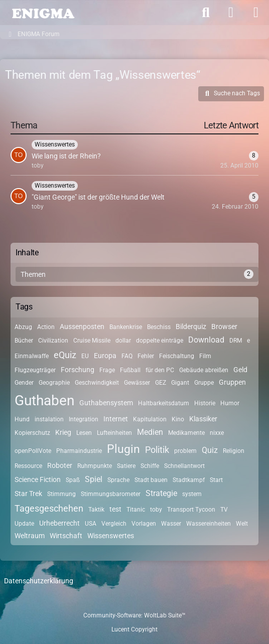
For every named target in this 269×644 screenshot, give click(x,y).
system (192, 494)
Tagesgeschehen (49, 508)
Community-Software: (134, 615)
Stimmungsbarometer (111, 494)
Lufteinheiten (114, 433)
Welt (242, 524)
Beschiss (159, 327)
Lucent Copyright (134, 629)
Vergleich (114, 524)
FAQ (127, 356)
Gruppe (204, 383)
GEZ (161, 383)
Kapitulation (150, 419)
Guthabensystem (106, 403)
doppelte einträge (160, 341)
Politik (157, 450)
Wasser (171, 524)
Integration (84, 419)
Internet (116, 419)
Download (206, 340)
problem (185, 451)
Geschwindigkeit (97, 383)
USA (91, 524)
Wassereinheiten (209, 524)
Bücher (24, 341)
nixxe (217, 433)
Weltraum (30, 536)
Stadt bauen (151, 480)
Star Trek (28, 494)
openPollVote (33, 451)
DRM (236, 341)
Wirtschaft (66, 536)
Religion (234, 451)
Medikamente (186, 433)
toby (156, 510)
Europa (105, 356)
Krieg (63, 432)
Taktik (96, 510)
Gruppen (232, 382)
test (115, 509)
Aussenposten (82, 327)
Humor (230, 403)
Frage (107, 370)
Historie (205, 403)
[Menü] (256, 13)
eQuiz (65, 355)
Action (46, 327)
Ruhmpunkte (95, 466)
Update (24, 524)
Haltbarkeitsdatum (164, 403)
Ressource (28, 466)
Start (216, 480)
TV (224, 510)
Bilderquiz (191, 327)
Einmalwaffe (32, 356)
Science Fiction (38, 479)
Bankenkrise (126, 327)
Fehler (146, 356)
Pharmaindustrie (79, 451)
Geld (240, 370)
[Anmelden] (231, 13)
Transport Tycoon (191, 510)
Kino (178, 419)
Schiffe (150, 466)
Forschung (78, 370)
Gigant (180, 383)
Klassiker (203, 419)
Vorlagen (144, 524)
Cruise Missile (92, 341)
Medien (150, 432)
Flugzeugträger (35, 370)
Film (205, 356)
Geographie (54, 383)
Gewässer (137, 383)
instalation (49, 419)
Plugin (123, 449)
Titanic (136, 510)
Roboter (60, 465)
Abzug (23, 327)
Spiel (94, 479)
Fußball (130, 370)
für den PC (160, 370)
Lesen (84, 433)
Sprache (118, 480)
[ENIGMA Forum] (43, 13)
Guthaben (44, 400)
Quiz (210, 450)
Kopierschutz (32, 433)
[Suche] (206, 13)
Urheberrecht (59, 523)
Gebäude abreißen (204, 370)
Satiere (126, 466)
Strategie (161, 493)
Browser (224, 327)
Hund (22, 419)
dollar (123, 341)
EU (85, 356)
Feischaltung (177, 356)
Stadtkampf (189, 480)
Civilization (53, 341)
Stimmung (61, 494)
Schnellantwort (184, 466)
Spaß (73, 480)
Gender (24, 383)
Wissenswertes (111, 536)
